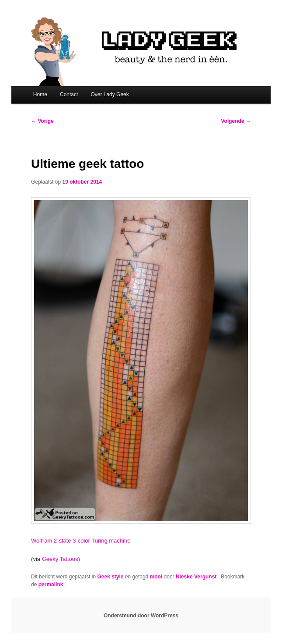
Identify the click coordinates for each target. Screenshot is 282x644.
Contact (69, 94)
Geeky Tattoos (60, 559)
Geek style (110, 577)
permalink (52, 585)
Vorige (42, 121)
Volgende (236, 121)
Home (40, 94)
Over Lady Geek (110, 94)
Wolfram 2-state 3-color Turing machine (81, 541)
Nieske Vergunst (197, 577)
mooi (156, 577)
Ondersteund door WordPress (141, 616)
